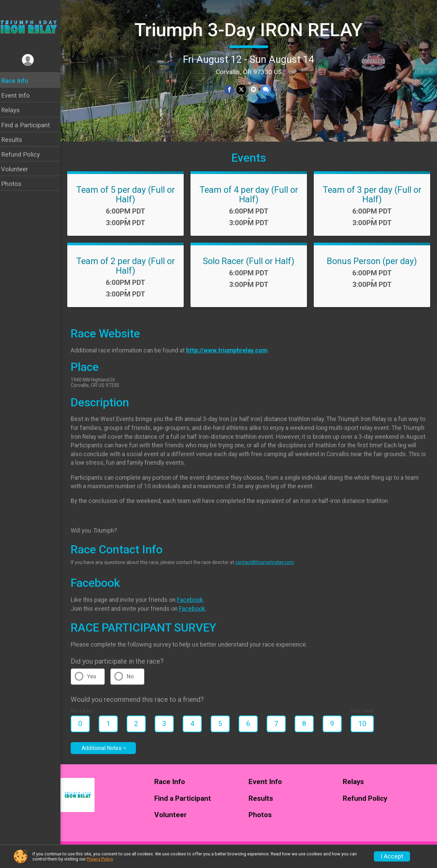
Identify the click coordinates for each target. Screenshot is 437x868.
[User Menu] (33, 60)
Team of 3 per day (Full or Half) (373, 200)
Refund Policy (25, 154)
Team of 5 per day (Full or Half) (129, 200)
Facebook (194, 605)
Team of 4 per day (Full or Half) (251, 200)
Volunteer (19, 169)
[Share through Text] (268, 90)
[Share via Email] (256, 90)
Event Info (20, 95)
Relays (15, 110)
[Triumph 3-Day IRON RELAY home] (32, 26)
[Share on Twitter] (244, 90)
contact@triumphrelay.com (269, 567)
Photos (16, 184)
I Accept (392, 856)
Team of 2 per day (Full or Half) (129, 271)
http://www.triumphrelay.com (231, 356)
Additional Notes (106, 753)
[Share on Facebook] (232, 90)
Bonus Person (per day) (373, 266)
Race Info (19, 81)
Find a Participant (30, 125)
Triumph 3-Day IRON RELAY (251, 30)
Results (16, 140)
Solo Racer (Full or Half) (251, 266)
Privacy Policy (100, 859)
